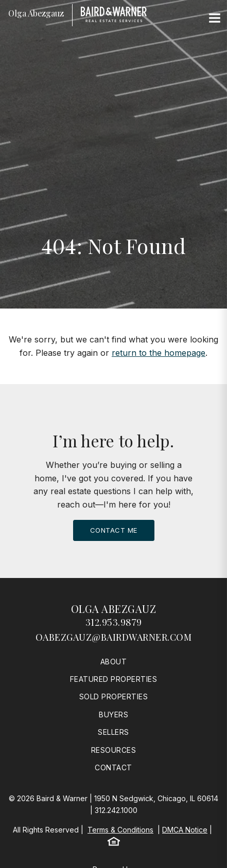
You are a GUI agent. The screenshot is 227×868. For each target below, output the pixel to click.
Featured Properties (114, 679)
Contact (113, 767)
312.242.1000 (116, 810)
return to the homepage (159, 353)
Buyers (113, 715)
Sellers (113, 732)
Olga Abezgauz (114, 609)
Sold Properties (114, 697)
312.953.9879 (114, 622)
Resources (114, 750)
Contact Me (114, 530)
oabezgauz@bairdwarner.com (114, 637)
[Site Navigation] (215, 19)
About (114, 662)
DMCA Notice (185, 830)
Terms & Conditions (120, 830)
